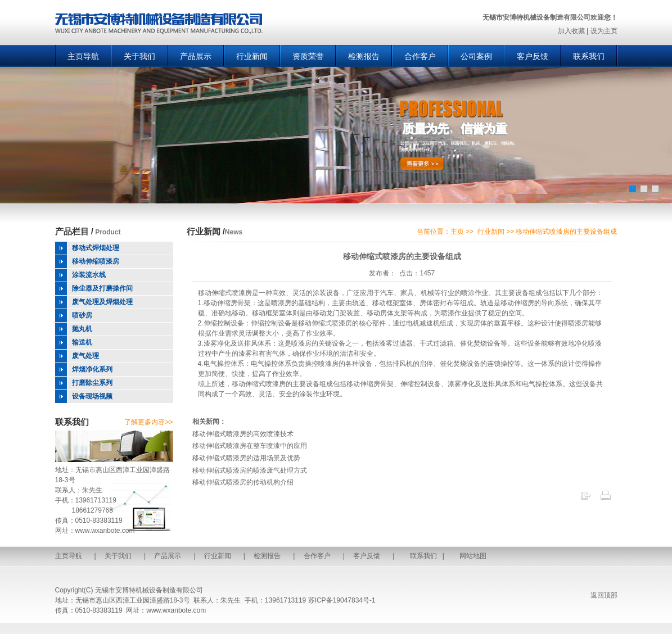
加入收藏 (571, 31)
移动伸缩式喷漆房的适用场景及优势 (246, 458)
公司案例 (476, 56)
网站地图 (473, 556)
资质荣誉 (308, 56)
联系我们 (589, 56)
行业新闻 (252, 56)
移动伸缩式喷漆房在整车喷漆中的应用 (250, 446)
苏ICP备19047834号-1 (342, 600)
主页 (457, 232)
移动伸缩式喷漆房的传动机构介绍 (243, 482)
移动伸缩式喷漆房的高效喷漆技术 (243, 434)
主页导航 (83, 56)
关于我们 (139, 56)
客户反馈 (533, 56)
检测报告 (364, 56)
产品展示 (196, 56)
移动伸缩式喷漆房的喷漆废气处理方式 (250, 470)
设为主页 (604, 31)
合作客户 (420, 56)
